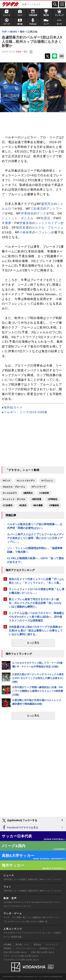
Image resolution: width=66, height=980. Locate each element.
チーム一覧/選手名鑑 (12, 937)
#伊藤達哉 (54, 505)
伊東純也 (27, 213)
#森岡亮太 (28, 493)
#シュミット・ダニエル (14, 499)
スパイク (57, 879)
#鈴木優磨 (38, 505)
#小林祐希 (44, 493)
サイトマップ (52, 944)
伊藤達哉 (26, 223)
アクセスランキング (31, 933)
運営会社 (37, 944)
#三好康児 (8, 505)
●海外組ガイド (12, 407)
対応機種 (7, 944)
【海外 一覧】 (22, 52)
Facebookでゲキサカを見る (20, 828)
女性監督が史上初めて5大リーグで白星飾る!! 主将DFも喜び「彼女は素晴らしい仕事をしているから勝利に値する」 (36, 631)
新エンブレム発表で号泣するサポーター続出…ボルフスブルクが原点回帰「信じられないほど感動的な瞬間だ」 (35, 603)
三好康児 (37, 209)
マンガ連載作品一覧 (36, 917)
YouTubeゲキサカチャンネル (16, 902)
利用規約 (7, 948)
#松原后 (23, 505)
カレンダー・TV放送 (51, 933)
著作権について (22, 944)
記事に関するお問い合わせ (43, 952)
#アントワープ (39, 487)
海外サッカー (45, 879)
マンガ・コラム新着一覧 (14, 917)
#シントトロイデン (26, 481)
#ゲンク (7, 481)
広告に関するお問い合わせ (15, 952)
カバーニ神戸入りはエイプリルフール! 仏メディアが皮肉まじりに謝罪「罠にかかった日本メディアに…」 (36, 538)
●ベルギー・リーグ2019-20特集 (25, 412)
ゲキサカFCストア (12, 933)
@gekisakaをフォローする (19, 820)
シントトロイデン (48, 223)
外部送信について (47, 948)
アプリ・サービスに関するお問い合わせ (21, 956)
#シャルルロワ (10, 493)
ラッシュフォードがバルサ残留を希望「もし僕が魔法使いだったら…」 (37, 591)
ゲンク (42, 213)
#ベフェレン (47, 481)
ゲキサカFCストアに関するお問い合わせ (21, 960)
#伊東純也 (53, 499)
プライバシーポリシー (25, 948)
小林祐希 (26, 232)
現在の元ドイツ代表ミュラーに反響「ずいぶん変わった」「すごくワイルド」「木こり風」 (37, 581)
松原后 (46, 218)
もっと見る (33, 643)
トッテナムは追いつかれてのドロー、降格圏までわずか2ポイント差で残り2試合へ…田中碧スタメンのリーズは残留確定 (37, 617)
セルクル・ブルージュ (48, 228)
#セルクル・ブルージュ (14, 487)
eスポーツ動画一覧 (39, 921)
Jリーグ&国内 (20, 879)
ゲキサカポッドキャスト (21, 906)
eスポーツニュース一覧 (18, 921)
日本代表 (7, 879)
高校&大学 (32, 879)
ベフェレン (43, 232)
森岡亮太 (48, 204)
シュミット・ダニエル (18, 218)
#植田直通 (37, 499)
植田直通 (22, 228)
